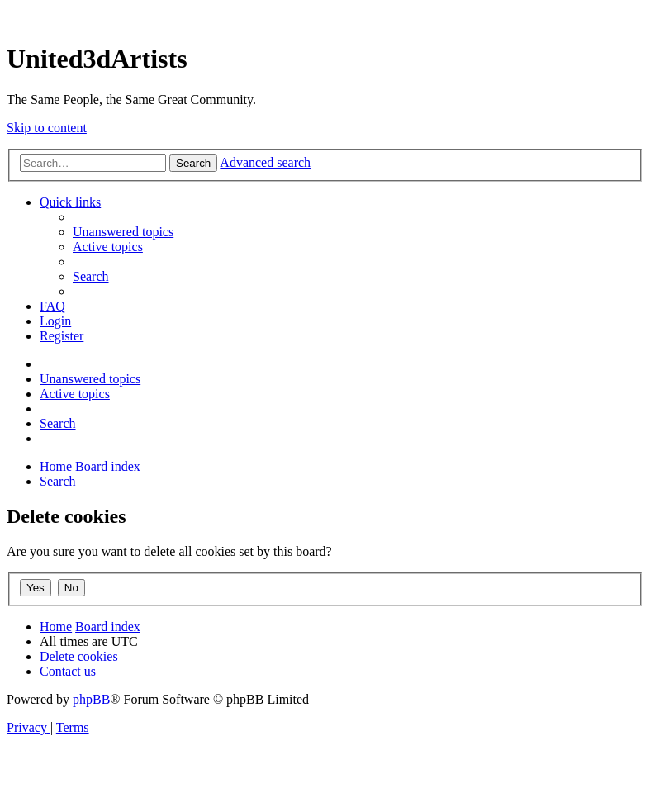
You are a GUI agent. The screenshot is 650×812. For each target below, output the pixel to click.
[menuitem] (123, 232)
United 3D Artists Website (325, 16)
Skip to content (47, 128)
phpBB (91, 699)
